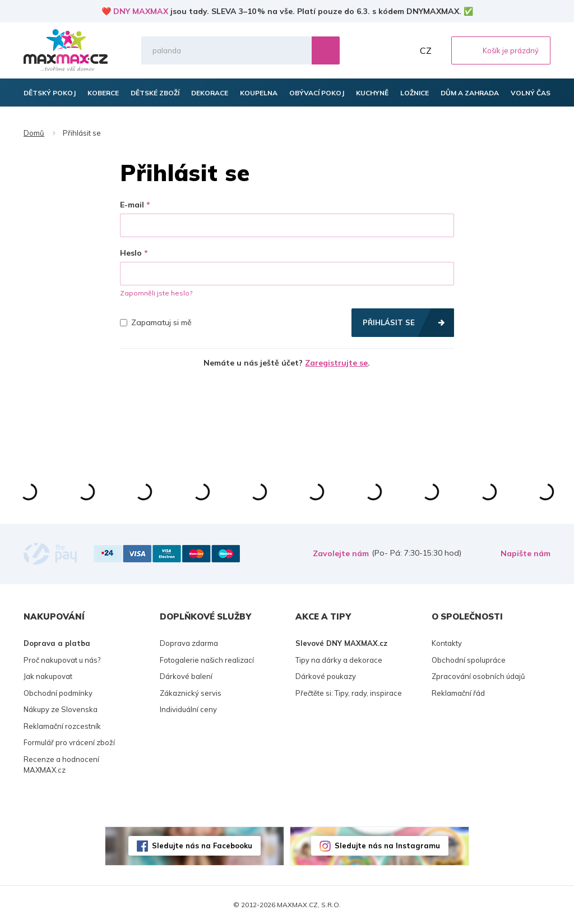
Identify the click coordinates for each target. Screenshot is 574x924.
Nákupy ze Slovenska (61, 709)
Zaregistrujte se (336, 363)
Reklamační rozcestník (62, 726)
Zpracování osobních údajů (478, 676)
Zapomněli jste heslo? (156, 293)
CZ (426, 50)
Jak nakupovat (48, 676)
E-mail (132, 205)
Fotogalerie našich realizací (207, 660)
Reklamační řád (458, 693)
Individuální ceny (188, 709)
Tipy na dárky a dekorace (339, 660)
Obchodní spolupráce (469, 660)
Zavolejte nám (341, 553)
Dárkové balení (186, 676)
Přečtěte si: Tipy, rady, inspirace (349, 693)
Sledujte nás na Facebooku (202, 846)
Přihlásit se (389, 322)
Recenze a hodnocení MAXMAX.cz (61, 765)
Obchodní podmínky (58, 693)
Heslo (131, 253)
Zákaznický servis (191, 693)
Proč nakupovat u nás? (62, 660)
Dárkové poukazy (326, 676)
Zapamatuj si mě (156, 322)
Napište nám (526, 553)
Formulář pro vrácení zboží (69, 742)
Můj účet (402, 50)
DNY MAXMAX (141, 11)
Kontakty (447, 643)
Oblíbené (377, 50)
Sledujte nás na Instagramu (387, 846)
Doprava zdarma (189, 643)
